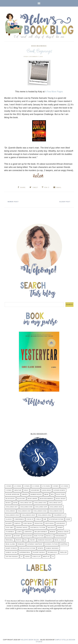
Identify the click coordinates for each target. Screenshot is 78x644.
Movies (8, 535)
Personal (10, 539)
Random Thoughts (45, 539)
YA (53, 556)
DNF (45, 518)
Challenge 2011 (26, 502)
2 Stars (9, 485)
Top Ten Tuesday (12, 556)
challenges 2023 (56, 510)
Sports (41, 547)
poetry (33, 539)
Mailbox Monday (41, 531)
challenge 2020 (56, 506)
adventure (35, 489)
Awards (25, 493)
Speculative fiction (27, 547)
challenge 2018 (26, 506)
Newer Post (15, 201)
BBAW (46, 493)
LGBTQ (19, 531)
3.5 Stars (36, 485)
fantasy (18, 522)
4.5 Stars (65, 485)
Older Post (63, 201)
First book (28, 522)
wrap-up (46, 556)
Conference (19, 518)
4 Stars (56, 485)
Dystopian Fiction (56, 518)
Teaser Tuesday (39, 551)
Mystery (17, 535)
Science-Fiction (51, 543)
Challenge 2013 (55, 502)
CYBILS (38, 518)
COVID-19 (30, 518)
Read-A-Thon (60, 539)
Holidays (51, 527)
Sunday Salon (11, 551)
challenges (10, 510)
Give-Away (10, 527)
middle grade (63, 531)
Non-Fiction (39, 535)
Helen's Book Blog (30, 639)
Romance (21, 543)
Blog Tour (61, 493)
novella (50, 535)
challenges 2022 (40, 510)
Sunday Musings (52, 547)
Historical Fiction (38, 527)
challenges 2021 (24, 510)
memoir (53, 531)
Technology (53, 551)
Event (68, 518)
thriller (63, 551)
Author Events (59, 489)
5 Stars (9, 489)
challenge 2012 (40, 502)
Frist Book (49, 522)
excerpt (9, 522)
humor (60, 527)
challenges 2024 (12, 514)
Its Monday (10, 531)
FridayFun (39, 522)
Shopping (64, 543)
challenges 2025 (28, 514)
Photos (19, 539)
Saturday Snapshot (35, 543)
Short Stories (11, 547)
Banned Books (36, 493)
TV (22, 556)
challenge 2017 (12, 506)
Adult (26, 489)
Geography (61, 522)
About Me (18, 489)
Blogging (21, 498)
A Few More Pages (54, 92)
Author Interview (13, 493)
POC (26, 539)
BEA (53, 493)
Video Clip (36, 556)
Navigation (27, 535)
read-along (10, 543)
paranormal (60, 535)
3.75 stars (46, 485)
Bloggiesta (10, 498)
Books (8, 502)
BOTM (15, 502)
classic (9, 518)
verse (27, 556)
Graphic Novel (22, 527)
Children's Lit (59, 514)
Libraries (28, 531)
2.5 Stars (18, 485)
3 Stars (27, 485)
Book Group (61, 498)
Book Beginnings (39, 46)
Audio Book (46, 489)
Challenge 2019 (41, 506)
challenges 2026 (45, 514)
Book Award (32, 498)
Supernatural (25, 551)
